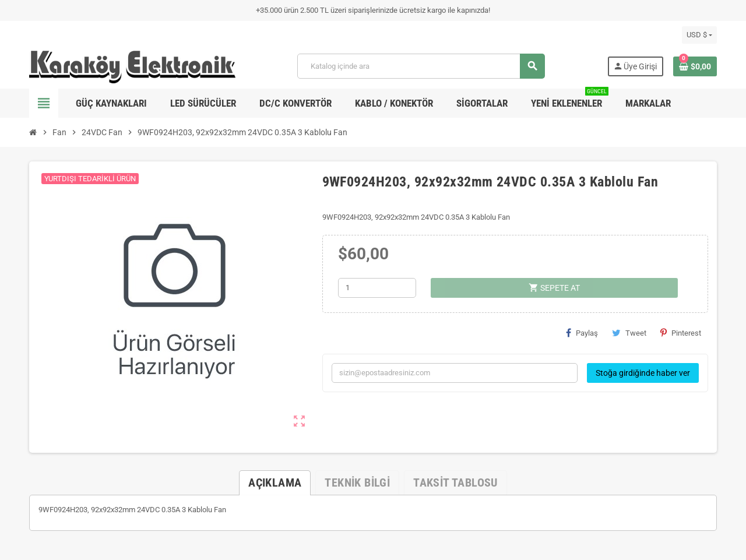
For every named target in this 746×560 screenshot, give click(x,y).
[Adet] (377, 288)
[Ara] (421, 66)
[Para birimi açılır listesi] (699, 35)
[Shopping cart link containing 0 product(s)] (695, 66)
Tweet (629, 333)
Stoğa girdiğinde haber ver (643, 373)
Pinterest (681, 333)
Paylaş (582, 333)
